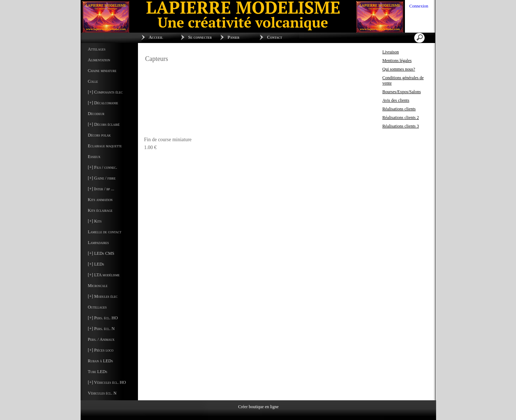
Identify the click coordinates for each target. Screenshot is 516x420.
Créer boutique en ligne (259, 406)
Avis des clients (396, 100)
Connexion (418, 6)
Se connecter (200, 37)
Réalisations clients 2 (401, 118)
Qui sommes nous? (399, 69)
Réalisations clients (399, 109)
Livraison (391, 52)
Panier (233, 37)
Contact (274, 37)
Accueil (156, 37)
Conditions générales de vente (403, 80)
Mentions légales (397, 61)
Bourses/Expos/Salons (402, 92)
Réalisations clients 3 (401, 126)
